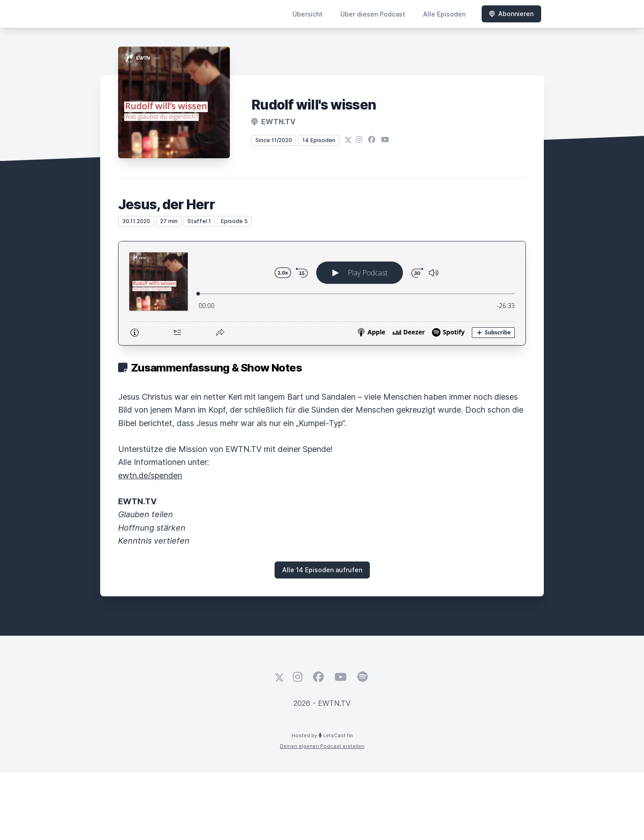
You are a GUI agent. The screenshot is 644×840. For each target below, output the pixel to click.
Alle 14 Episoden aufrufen (322, 570)
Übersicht (307, 14)
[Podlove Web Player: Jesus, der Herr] (322, 293)
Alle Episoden (444, 14)
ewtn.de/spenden (150, 475)
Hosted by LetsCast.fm (322, 735)
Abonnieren (511, 14)
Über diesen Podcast (373, 14)
